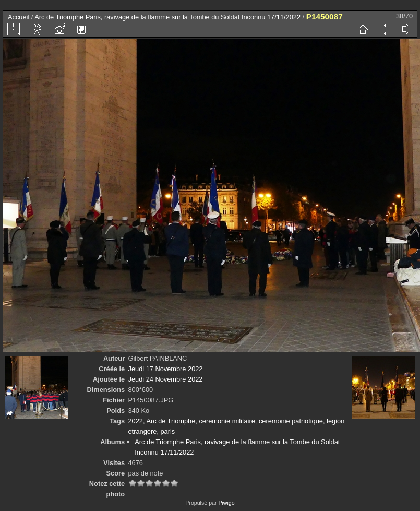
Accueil (19, 17)
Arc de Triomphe (171, 421)
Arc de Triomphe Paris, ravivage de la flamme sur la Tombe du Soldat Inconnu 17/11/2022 (167, 17)
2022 (136, 421)
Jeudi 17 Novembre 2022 (166, 369)
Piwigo (226, 503)
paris (167, 431)
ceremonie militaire (227, 421)
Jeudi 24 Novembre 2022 (166, 379)
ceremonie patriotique (291, 421)
